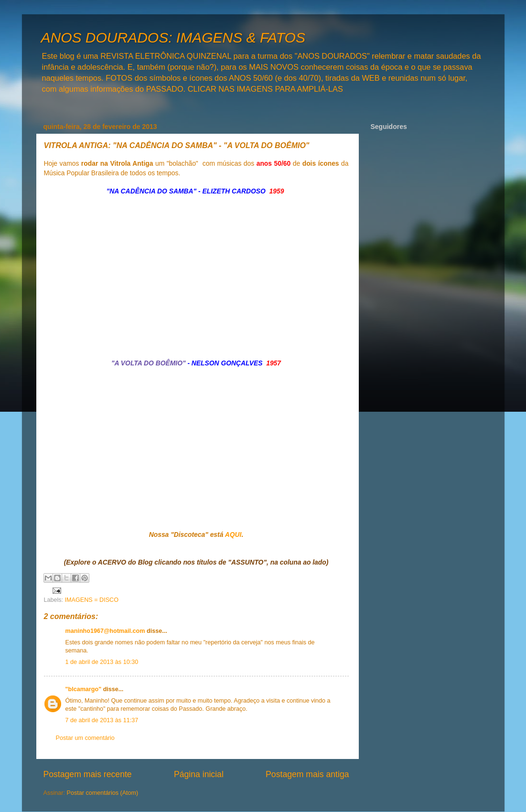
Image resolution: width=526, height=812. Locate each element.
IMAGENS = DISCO (92, 600)
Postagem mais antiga (307, 774)
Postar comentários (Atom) (103, 793)
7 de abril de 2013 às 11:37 (102, 720)
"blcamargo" (84, 689)
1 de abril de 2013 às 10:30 (102, 662)
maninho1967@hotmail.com (105, 631)
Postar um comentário (85, 738)
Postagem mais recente (88, 774)
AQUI (233, 534)
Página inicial (199, 774)
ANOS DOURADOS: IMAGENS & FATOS (173, 37)
